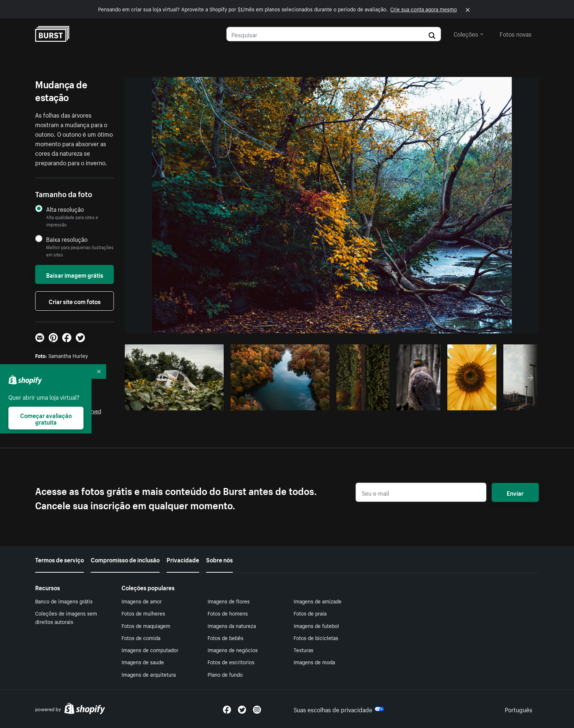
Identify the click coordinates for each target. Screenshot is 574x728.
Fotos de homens (228, 613)
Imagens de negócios (233, 650)
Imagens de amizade (318, 601)
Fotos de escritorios (231, 662)
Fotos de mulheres (143, 613)
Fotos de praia (310, 613)
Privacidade (183, 559)
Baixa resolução (67, 239)
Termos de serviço (59, 559)
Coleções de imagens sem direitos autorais (66, 617)
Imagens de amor (142, 601)
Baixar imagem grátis (75, 274)
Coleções (469, 33)
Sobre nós (219, 559)
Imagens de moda (314, 662)
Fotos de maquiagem (146, 625)
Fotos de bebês (225, 638)
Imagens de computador (150, 650)
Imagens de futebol (316, 625)
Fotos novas (516, 33)
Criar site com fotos (75, 301)
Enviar (515, 492)
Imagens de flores (229, 601)
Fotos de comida (141, 638)
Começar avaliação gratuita (46, 418)
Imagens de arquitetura (149, 674)
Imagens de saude (143, 662)
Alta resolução (65, 209)
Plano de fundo (225, 674)
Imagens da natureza (232, 625)
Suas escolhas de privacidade (339, 709)
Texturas (303, 650)
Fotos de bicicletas (316, 638)
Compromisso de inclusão (125, 559)
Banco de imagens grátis (64, 601)
